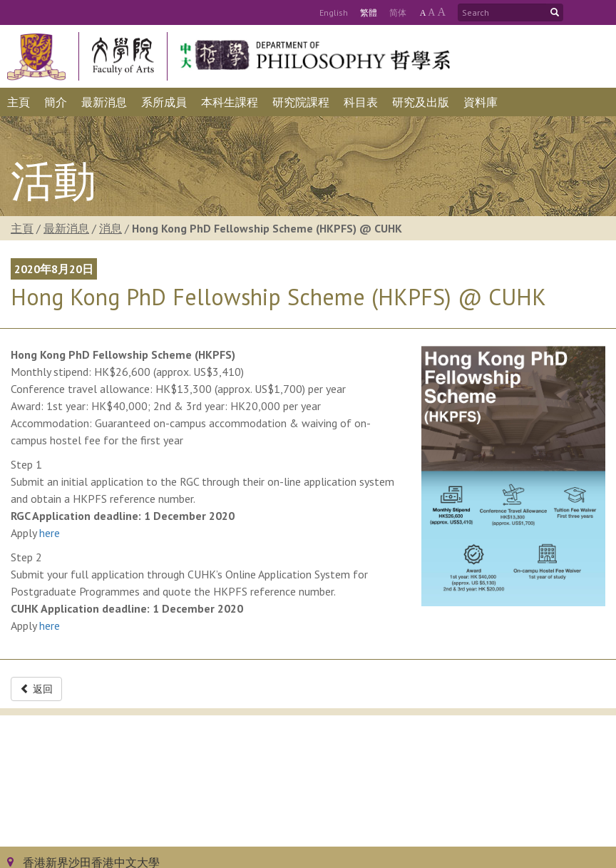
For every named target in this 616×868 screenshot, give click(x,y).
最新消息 (66, 228)
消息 (111, 228)
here (50, 533)
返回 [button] (36, 689)
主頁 (22, 228)
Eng (334, 12)
